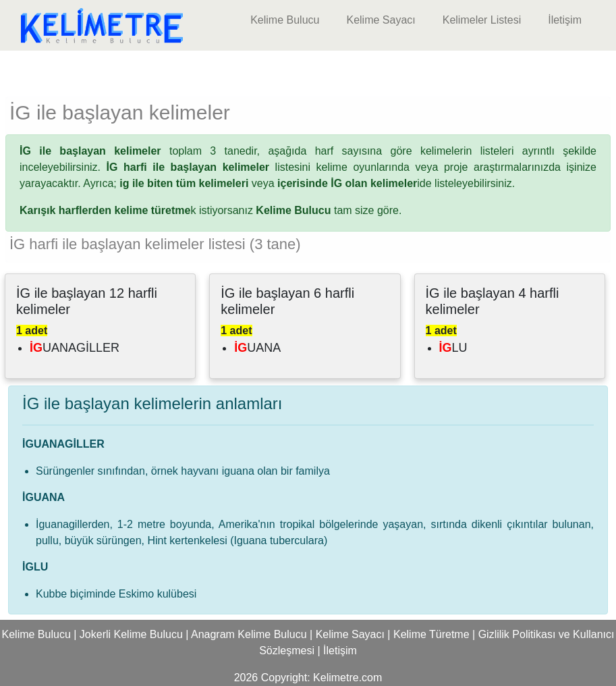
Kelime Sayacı (381, 20)
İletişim (565, 20)
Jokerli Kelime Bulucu (131, 634)
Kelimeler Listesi (482, 20)
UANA (257, 348)
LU (453, 348)
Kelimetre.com (347, 678)
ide (355, 183)
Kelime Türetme (431, 634)
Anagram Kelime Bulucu (249, 634)
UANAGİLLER (75, 348)
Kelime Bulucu (285, 20)
